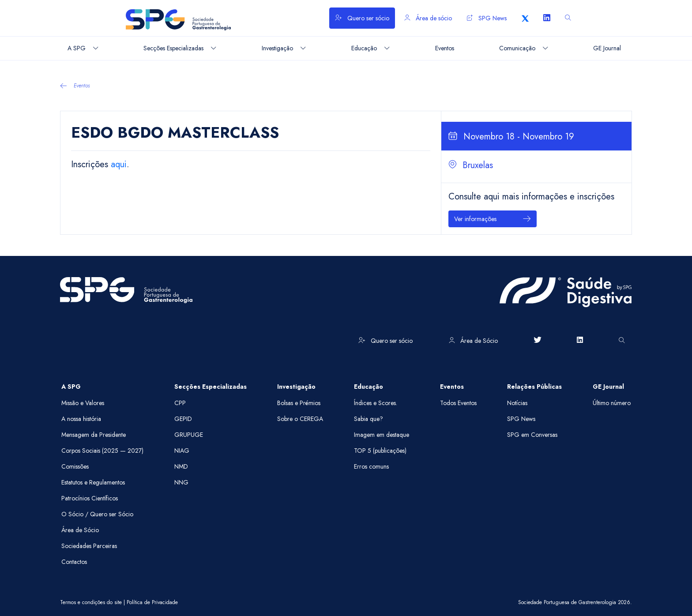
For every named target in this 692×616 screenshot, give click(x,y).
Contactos (74, 562)
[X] (525, 18)
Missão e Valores (83, 403)
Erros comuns (371, 466)
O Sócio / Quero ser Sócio (97, 514)
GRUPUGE (189, 435)
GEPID (183, 419)
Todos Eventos (458, 403)
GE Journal (608, 387)
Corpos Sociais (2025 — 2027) (102, 451)
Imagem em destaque (382, 435)
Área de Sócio (473, 341)
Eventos (75, 86)
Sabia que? (369, 419)
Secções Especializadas (211, 387)
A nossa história (81, 419)
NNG (181, 482)
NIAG (182, 451)
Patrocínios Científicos (90, 498)
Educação (369, 387)
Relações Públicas (534, 387)
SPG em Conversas (532, 435)
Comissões (75, 466)
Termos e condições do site (91, 602)
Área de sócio (428, 18)
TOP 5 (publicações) (380, 451)
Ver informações (493, 219)
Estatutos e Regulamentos (93, 482)
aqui (119, 164)
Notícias (517, 403)
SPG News (487, 18)
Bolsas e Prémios (299, 403)
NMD (181, 466)
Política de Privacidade (152, 602)
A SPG (71, 387)
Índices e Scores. (376, 403)
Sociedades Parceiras (89, 546)
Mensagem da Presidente (94, 435)
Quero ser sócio (362, 18)
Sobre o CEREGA (300, 419)
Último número (612, 403)
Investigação (296, 387)
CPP (180, 403)
